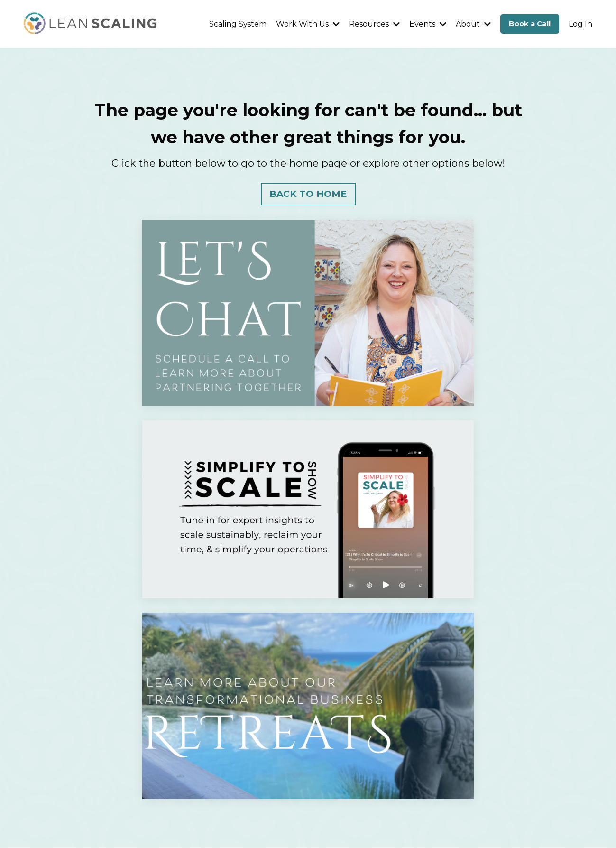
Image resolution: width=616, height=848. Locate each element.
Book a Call (530, 24)
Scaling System (238, 24)
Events (428, 24)
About (473, 24)
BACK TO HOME (308, 194)
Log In (580, 24)
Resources (374, 24)
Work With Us (308, 24)
